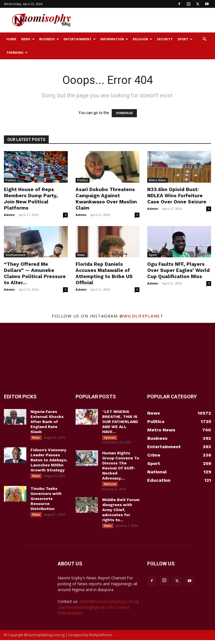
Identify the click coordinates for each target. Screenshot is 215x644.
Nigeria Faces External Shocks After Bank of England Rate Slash (47, 422)
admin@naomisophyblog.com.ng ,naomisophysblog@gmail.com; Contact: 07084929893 (98, 611)
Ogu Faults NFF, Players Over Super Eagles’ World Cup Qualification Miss (178, 270)
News (28, 39)
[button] (204, 39)
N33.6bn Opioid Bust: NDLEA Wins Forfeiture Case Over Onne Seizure (177, 196)
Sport (185, 39)
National (110, 485)
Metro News (157, 180)
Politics (11, 180)
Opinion (110, 438)
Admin (9, 215)
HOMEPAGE (124, 113)
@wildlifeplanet (141, 316)
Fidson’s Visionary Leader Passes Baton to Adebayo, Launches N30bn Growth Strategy (49, 461)
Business (49, 39)
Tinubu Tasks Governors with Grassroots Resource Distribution (46, 501)
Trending (17, 52)
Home (11, 39)
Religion (142, 39)
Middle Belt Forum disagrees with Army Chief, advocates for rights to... (121, 512)
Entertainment (80, 39)
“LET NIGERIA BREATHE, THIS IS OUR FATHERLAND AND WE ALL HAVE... (120, 422)
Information (114, 39)
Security (165, 39)
